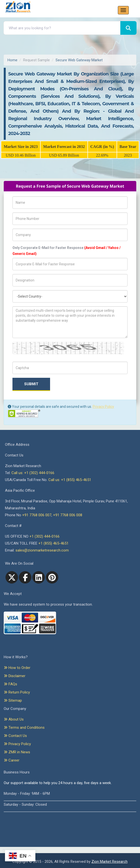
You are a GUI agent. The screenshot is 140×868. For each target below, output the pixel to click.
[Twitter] (12, 577)
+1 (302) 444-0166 (44, 536)
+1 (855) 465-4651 (53, 543)
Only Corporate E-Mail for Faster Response (67, 251)
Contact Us (15, 736)
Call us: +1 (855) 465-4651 (70, 480)
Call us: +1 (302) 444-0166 (33, 473)
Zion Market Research (109, 862)
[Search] (128, 28)
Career (12, 760)
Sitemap (13, 700)
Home (12, 60)
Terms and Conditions (24, 728)
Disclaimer (15, 676)
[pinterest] (52, 577)
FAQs (10, 684)
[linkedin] (39, 577)
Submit (31, 384)
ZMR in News (17, 752)
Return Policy (17, 692)
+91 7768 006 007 (37, 515)
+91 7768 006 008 (68, 515)
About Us (14, 719)
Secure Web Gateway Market (79, 60)
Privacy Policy (103, 407)
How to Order (17, 668)
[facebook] (25, 577)
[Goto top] (3, 850)
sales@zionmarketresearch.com (42, 550)
